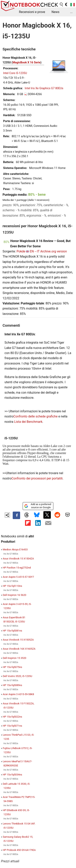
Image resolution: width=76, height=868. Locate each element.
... (71, 12)
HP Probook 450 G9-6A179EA (19, 850)
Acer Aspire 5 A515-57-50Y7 (18, 577)
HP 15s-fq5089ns (12, 685)
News (55, 12)
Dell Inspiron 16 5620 (14, 595)
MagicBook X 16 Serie (26, 63)
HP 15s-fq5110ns (12, 586)
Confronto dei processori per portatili (37, 478)
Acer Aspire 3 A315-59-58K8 (18, 694)
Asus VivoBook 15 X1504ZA (18, 559)
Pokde (21, 251)
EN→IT (35, 251)
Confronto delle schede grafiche (36, 416)
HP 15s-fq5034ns (12, 775)
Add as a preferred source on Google (38, 506)
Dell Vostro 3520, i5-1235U (17, 676)
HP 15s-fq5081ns (12, 631)
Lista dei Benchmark (28, 422)
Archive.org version (54, 251)
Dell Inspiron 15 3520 (14, 658)
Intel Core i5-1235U (15, 73)
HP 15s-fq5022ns (12, 717)
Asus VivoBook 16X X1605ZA (19, 649)
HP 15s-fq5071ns (12, 726)
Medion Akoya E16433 (15, 549)
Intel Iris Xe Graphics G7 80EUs (44, 88)
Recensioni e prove (32, 12)
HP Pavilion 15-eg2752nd (17, 568)
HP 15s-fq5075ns (12, 667)
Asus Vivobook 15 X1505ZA (18, 640)
